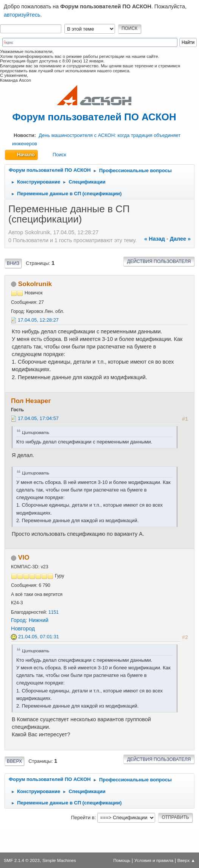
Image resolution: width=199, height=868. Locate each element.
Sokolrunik (35, 284)
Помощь (122, 860)
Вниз (13, 263)
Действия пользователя (159, 261)
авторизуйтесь (22, 15)
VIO (24, 557)
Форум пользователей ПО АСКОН (94, 117)
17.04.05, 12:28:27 (38, 320)
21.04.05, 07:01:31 (39, 637)
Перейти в (83, 817)
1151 (54, 612)
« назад (155, 239)
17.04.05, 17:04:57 (38, 418)
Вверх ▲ (186, 860)
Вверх (14, 761)
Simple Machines (59, 860)
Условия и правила (154, 860)
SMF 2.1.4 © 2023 (22, 860)
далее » (180, 239)
